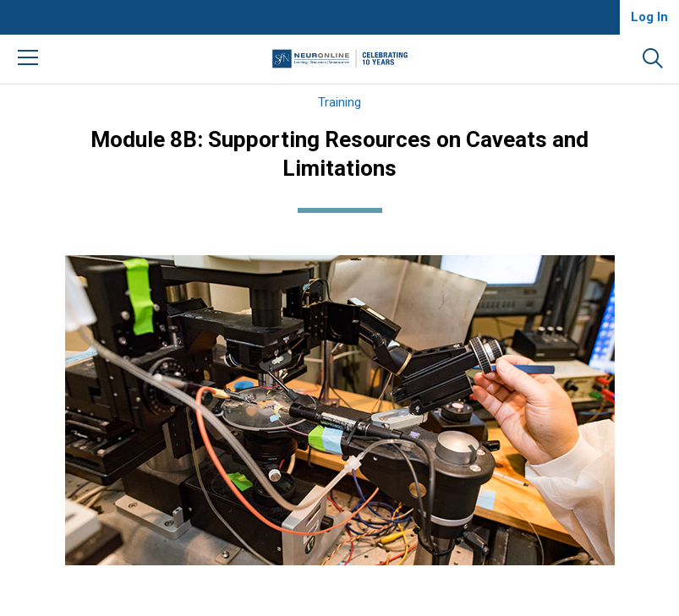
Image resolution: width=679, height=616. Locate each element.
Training (339, 102)
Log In (649, 17)
